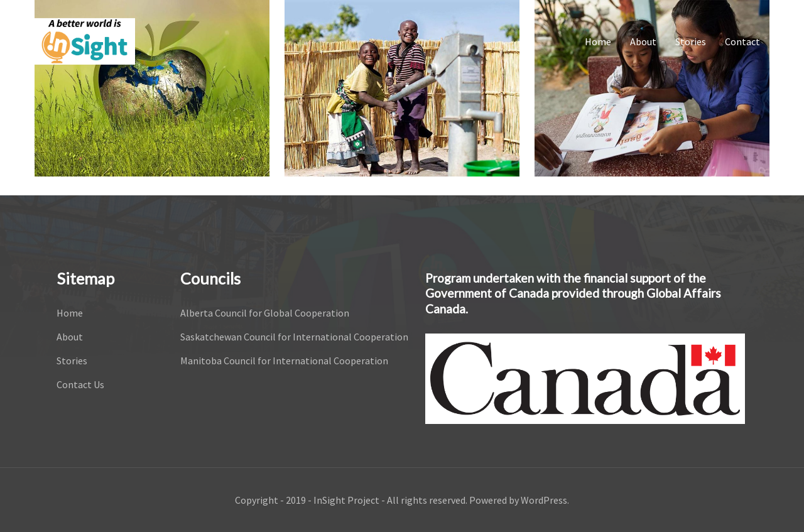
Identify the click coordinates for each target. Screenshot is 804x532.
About (643, 41)
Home (598, 41)
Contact (742, 41)
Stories (691, 41)
